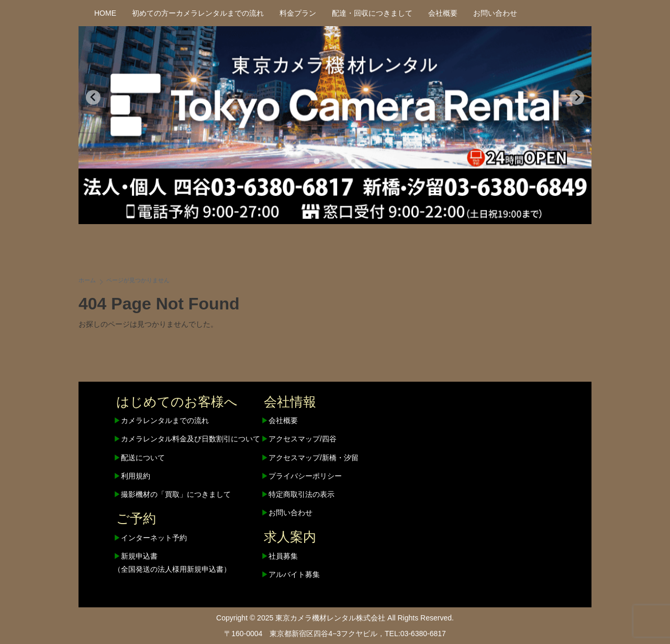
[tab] (316, 161)
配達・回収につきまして (372, 13)
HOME (105, 13)
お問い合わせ (495, 13)
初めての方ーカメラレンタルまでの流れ (198, 13)
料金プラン (298, 13)
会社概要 (443, 13)
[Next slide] (577, 97)
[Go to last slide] (93, 97)
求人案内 (290, 537)
